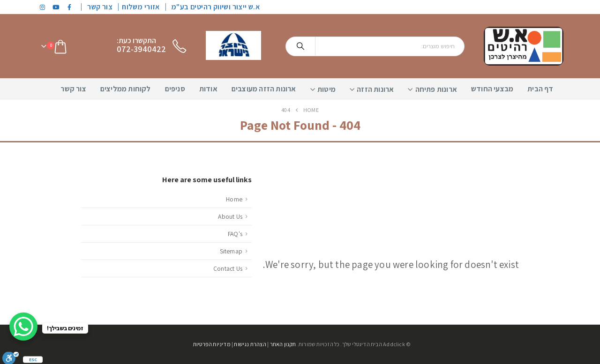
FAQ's (235, 234)
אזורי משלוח (141, 7)
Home (234, 199)
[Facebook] (70, 7)
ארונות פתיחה (436, 89)
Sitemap (231, 251)
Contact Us (228, 268)
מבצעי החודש (492, 89)
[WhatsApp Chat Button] (23, 327)
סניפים (175, 89)
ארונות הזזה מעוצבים (264, 89)
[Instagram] (43, 7)
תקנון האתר (283, 344)
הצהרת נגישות (250, 344)
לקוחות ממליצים (126, 89)
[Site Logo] (524, 46)
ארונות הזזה (375, 89)
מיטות (326, 89)
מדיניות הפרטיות (212, 344)
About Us (230, 216)
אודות (208, 89)
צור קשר (100, 7)
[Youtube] (56, 7)
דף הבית (540, 89)
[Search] (300, 46)
